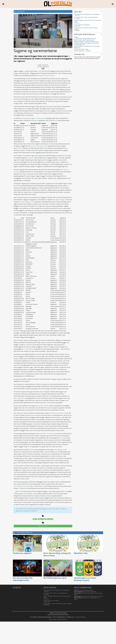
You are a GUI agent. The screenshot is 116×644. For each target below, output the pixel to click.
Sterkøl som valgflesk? (22, 553)
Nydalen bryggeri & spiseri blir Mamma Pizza (86, 42)
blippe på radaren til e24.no (47, 76)
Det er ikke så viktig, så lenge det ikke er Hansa (57, 554)
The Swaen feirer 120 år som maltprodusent (86, 17)
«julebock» (31, 158)
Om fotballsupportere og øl (55, 578)
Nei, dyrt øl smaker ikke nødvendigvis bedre (23, 579)
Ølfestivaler (77, 48)
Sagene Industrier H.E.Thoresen (45, 434)
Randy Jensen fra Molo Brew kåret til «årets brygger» (58, 604)
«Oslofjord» (19, 148)
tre (63, 438)
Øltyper (76, 37)
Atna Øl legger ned (79, 45)
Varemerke (50, 519)
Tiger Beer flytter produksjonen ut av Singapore (87, 14)
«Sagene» (25, 174)
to (61, 438)
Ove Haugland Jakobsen (80, 617)
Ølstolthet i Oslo (81, 553)
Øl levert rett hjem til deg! (81, 49)
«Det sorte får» (44, 406)
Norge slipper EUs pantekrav (82, 25)
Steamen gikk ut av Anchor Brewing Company (85, 579)
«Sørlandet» (21, 398)
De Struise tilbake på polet (86, 590)
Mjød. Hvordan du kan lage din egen (84, 40)
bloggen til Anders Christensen (51, 509)
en (59, 438)
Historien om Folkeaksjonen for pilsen (93, 596)
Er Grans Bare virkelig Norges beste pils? (85, 39)
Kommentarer (63, 619)
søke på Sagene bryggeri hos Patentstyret (33, 118)
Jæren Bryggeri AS (59, 450)
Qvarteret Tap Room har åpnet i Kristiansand (86, 43)
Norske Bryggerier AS (27, 202)
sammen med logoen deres (39, 146)
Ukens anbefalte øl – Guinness (82, 51)
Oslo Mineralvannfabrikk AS (57, 413)
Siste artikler (53, 619)
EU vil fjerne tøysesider (90, 592)
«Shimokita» (29, 349)
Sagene (35, 519)
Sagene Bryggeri (60, 200)
